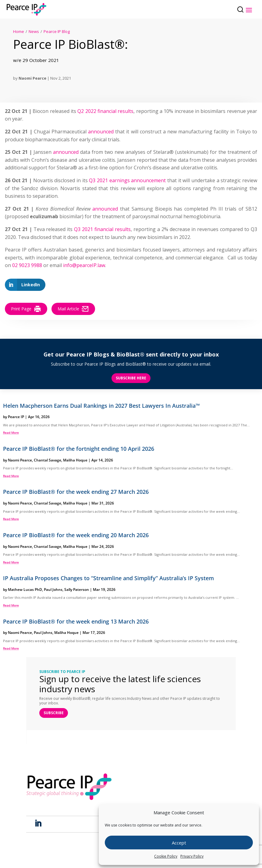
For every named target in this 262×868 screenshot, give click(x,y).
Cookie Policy (166, 856)
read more (11, 433)
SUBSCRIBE (54, 713)
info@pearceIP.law (84, 266)
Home (19, 31)
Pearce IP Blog (57, 31)
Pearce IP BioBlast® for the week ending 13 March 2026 (76, 621)
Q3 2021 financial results (102, 229)
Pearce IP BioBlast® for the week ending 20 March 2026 (76, 535)
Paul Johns (53, 590)
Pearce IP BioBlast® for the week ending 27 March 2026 (76, 492)
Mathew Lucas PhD (25, 590)
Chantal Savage (48, 460)
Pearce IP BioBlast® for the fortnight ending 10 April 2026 (79, 449)
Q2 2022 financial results (105, 111)
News (34, 31)
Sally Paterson (77, 590)
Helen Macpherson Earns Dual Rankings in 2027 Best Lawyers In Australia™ (101, 406)
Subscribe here (131, 378)
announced (101, 132)
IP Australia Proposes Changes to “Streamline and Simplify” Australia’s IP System (108, 578)
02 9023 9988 (27, 266)
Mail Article (73, 309)
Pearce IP (16, 417)
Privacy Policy (192, 856)
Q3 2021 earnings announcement (127, 180)
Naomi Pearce (32, 78)
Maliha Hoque (75, 460)
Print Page (26, 309)
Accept (179, 843)
